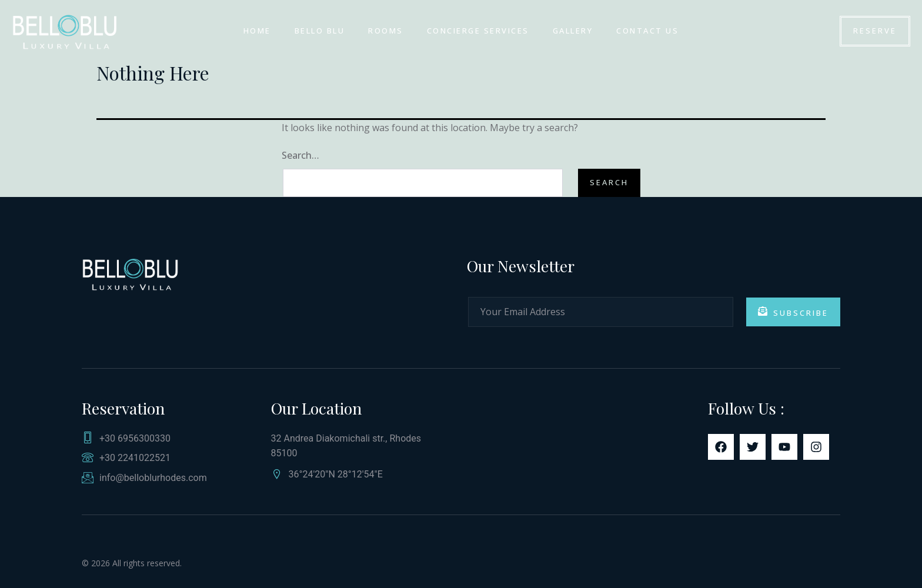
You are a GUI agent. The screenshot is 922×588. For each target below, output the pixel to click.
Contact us (647, 31)
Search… (300, 155)
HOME (257, 31)
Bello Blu (320, 31)
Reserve (875, 31)
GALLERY (573, 31)
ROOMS (386, 31)
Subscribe (793, 312)
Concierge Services (478, 31)
